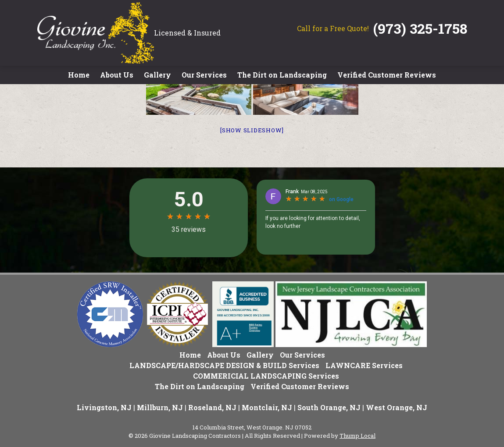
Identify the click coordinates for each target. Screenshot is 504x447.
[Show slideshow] (252, 130)
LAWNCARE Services (364, 365)
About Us (117, 75)
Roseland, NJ (212, 407)
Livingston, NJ (104, 407)
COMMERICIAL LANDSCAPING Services (266, 376)
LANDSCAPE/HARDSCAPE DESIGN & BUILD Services (224, 365)
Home (79, 75)
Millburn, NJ (160, 407)
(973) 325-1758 (420, 28)
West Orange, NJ (397, 407)
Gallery (157, 75)
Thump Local (357, 436)
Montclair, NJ (267, 407)
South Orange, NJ (329, 407)
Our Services (204, 75)
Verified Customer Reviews (387, 75)
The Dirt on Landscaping (282, 75)
